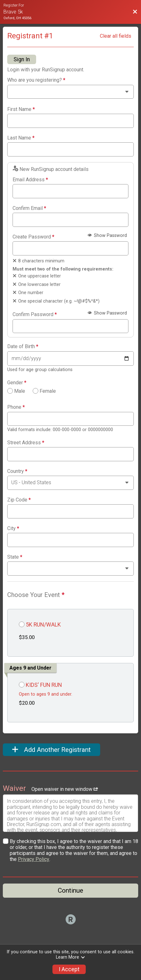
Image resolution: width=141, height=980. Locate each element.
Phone (16, 407)
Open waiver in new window (65, 789)
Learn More (71, 957)
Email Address (30, 180)
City (13, 528)
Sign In (22, 59)
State (15, 557)
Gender (17, 383)
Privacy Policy (34, 859)
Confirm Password (35, 315)
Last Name (21, 138)
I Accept (69, 969)
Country (17, 471)
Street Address (26, 443)
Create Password (33, 237)
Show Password (107, 235)
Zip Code (19, 500)
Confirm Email (29, 208)
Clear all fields (116, 36)
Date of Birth (23, 347)
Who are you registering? (36, 80)
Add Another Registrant (52, 750)
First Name (21, 109)
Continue (70, 890)
